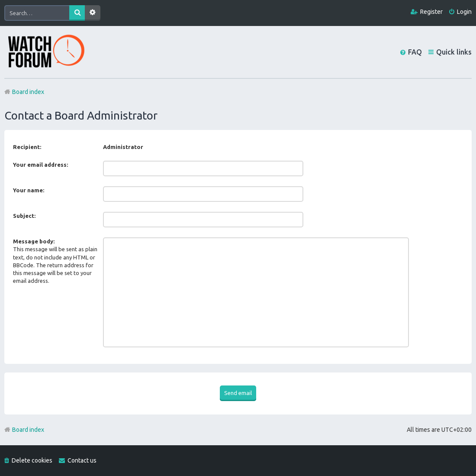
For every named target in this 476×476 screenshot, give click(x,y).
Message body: (34, 241)
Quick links (454, 52)
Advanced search (93, 13)
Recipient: (27, 147)
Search (77, 13)
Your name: (29, 190)
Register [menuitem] (431, 12)
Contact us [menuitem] (82, 460)
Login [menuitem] (464, 12)
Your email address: (40, 165)
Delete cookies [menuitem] (32, 460)
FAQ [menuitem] (415, 52)
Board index (28, 430)
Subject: (24, 216)
